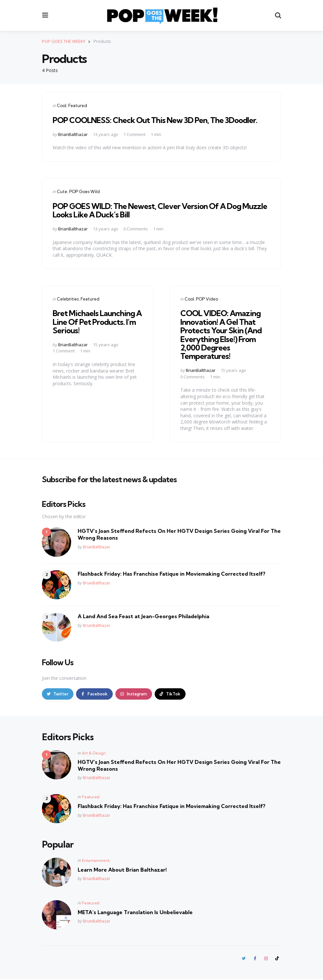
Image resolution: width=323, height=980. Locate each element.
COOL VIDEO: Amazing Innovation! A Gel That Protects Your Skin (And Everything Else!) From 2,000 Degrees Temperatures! (221, 335)
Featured (78, 105)
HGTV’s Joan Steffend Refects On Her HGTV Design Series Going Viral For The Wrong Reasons (179, 534)
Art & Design (94, 753)
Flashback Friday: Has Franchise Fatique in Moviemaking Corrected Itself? (172, 574)
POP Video (207, 299)
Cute (62, 191)
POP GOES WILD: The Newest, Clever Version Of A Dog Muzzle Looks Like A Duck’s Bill (160, 210)
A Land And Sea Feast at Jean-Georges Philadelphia (143, 616)
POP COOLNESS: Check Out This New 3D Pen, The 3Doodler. (155, 120)
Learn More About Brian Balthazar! (122, 870)
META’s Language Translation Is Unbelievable (135, 913)
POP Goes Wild (84, 191)
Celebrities (68, 299)
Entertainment (96, 861)
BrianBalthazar (73, 134)
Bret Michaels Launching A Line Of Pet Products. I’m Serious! (97, 322)
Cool (62, 105)
